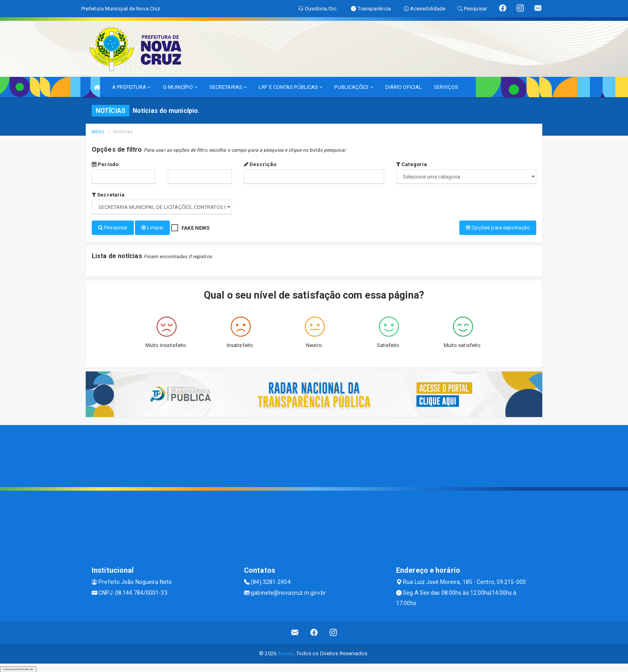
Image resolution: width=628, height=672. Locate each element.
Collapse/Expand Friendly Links (18, 668)
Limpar (152, 228)
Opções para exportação (498, 228)
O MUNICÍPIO (180, 87)
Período (105, 164)
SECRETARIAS (228, 87)
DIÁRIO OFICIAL (404, 87)
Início (98, 131)
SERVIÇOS (446, 87)
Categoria (412, 164)
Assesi (286, 652)
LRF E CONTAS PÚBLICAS (291, 87)
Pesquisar (113, 228)
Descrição (260, 164)
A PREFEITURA (131, 87)
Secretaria (108, 195)
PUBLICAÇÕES (354, 87)
